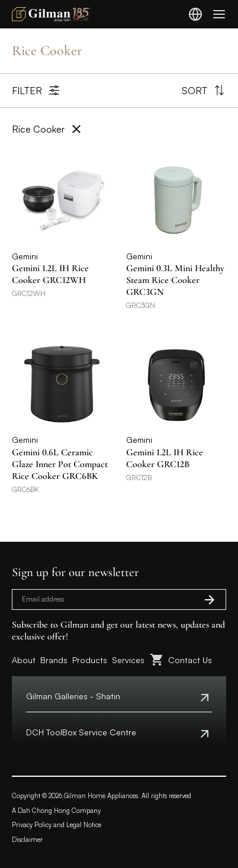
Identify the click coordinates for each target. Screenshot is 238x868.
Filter (36, 91)
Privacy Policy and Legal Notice (57, 825)
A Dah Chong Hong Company (56, 811)
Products (90, 660)
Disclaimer (27, 840)
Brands (54, 660)
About (24, 660)
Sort (204, 91)
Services (128, 660)
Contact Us (190, 660)
